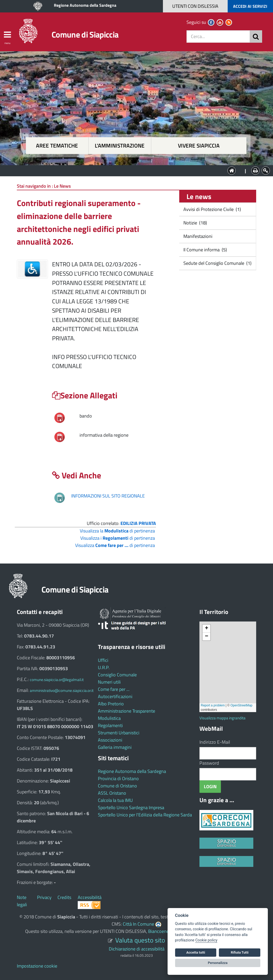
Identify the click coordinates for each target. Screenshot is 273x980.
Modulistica (109, 718)
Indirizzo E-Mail (215, 742)
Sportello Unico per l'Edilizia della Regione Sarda (145, 815)
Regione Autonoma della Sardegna (85, 5)
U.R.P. (104, 667)
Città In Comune (138, 924)
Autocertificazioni (115, 696)
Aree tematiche (57, 146)
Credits (64, 897)
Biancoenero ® (163, 931)
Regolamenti (110, 725)
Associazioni (110, 740)
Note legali (22, 901)
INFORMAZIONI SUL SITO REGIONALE (108, 496)
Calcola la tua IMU (115, 800)
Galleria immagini (115, 747)
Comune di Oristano (117, 786)
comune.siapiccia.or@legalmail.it (57, 680)
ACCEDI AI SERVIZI (250, 6)
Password (209, 763)
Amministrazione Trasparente (127, 711)
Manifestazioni (197, 236)
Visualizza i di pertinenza (118, 538)
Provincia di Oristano (118, 778)
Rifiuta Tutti (240, 952)
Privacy (44, 897)
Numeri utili (109, 682)
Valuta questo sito (140, 940)
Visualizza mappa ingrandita (222, 718)
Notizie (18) (195, 223)
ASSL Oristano (112, 793)
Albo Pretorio (111, 704)
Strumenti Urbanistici (119, 733)
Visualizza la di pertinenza (117, 531)
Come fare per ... (114, 689)
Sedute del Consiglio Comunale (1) (217, 263)
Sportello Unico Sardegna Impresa (131, 807)
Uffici (103, 660)
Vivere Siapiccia (199, 146)
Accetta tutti (196, 952)
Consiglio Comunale (117, 675)
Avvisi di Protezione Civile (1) (212, 209)
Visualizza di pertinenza (115, 545)
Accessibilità (90, 897)
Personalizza (218, 963)
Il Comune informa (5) (205, 250)
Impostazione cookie (37, 966)
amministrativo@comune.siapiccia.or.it (62, 690)
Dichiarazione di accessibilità (137, 949)
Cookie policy (206, 940)
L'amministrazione (120, 146)
